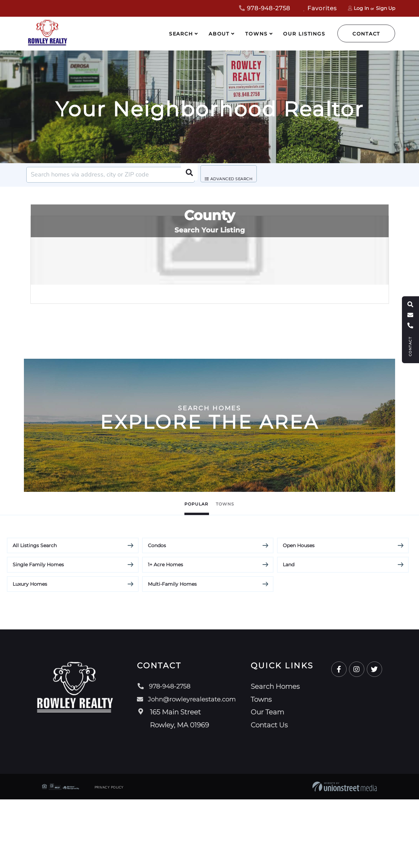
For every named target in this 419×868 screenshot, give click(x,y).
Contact (366, 34)
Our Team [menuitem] (271, 781)
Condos (157, 614)
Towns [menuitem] (256, 34)
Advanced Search (234, 175)
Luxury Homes (30, 652)
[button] (187, 175)
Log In (361, 8)
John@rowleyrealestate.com (187, 768)
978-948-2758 (265, 8)
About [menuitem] (219, 34)
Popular (186, 572)
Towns (236, 572)
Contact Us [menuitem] (273, 793)
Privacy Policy (109, 856)
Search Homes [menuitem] (279, 755)
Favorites (320, 8)
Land (289, 633)
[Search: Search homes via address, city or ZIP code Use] (110, 175)
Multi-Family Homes (172, 652)
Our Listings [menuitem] (304, 34)
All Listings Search (35, 614)
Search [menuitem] (181, 34)
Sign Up (386, 8)
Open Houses (299, 614)
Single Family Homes (38, 633)
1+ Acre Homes (165, 633)
